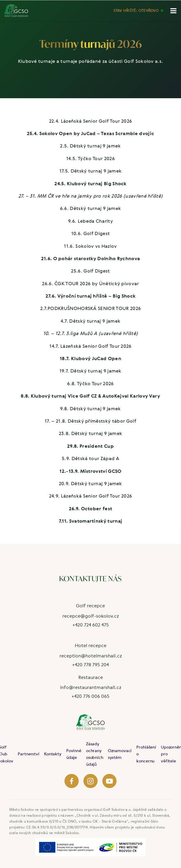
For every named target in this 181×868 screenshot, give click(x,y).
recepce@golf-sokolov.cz (91, 616)
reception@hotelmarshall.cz (91, 656)
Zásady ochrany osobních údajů (95, 754)
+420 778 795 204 (90, 664)
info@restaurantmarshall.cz (91, 687)
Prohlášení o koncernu (146, 754)
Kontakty (53, 754)
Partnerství (28, 754)
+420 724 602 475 (91, 625)
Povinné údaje (74, 754)
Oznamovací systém (120, 754)
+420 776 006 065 (90, 696)
